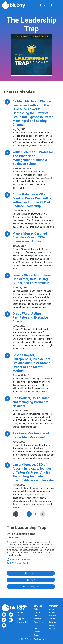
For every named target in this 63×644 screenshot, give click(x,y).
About (52, 609)
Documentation (24, 622)
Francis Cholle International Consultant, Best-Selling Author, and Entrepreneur (32, 279)
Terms (20, 609)
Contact (21, 615)
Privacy (20, 612)
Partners (53, 615)
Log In (46, 5)
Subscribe (31, 573)
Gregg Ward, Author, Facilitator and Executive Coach (30, 317)
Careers (52, 612)
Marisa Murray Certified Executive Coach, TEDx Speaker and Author (30, 237)
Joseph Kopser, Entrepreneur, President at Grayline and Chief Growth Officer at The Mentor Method (31, 363)
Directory (37, 635)
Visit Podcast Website (19, 560)
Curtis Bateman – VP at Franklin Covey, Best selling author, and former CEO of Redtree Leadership (32, 200)
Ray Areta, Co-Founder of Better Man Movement (31, 435)
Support (21, 619)
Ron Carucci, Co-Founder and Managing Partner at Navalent (31, 402)
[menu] (57, 5)
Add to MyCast (31, 587)
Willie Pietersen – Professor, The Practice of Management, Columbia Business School (33, 158)
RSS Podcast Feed (17, 563)
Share (31, 580)
